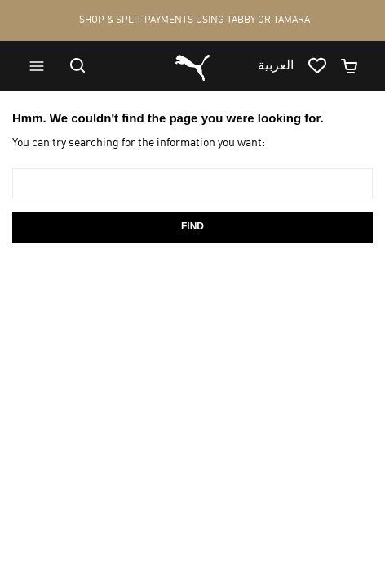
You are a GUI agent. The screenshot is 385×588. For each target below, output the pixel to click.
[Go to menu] (44, 66)
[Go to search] (85, 65)
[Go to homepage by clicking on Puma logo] (192, 66)
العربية (276, 66)
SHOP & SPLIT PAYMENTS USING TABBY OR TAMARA (195, 20)
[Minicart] (356, 66)
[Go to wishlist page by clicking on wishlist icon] (324, 66)
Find (192, 226)
